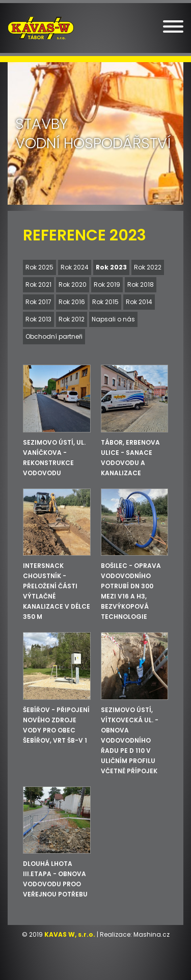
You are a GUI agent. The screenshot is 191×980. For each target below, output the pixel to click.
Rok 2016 (72, 302)
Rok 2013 (38, 319)
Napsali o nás (113, 319)
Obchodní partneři (54, 336)
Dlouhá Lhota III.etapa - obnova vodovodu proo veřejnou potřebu (55, 879)
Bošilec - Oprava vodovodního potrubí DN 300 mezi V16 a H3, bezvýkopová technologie (131, 591)
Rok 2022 (148, 267)
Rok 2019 (107, 284)
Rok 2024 (75, 267)
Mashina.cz (152, 934)
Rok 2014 (139, 302)
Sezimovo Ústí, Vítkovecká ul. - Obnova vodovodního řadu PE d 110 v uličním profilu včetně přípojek (130, 740)
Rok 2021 (38, 284)
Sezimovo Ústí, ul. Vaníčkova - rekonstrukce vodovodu (54, 458)
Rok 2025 (39, 267)
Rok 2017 (38, 302)
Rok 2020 (73, 284)
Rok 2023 (111, 267)
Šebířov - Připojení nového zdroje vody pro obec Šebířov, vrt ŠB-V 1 (56, 725)
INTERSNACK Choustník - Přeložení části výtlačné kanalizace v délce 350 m (57, 591)
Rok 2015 (105, 302)
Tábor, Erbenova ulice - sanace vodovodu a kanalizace (130, 458)
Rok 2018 (141, 284)
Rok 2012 (72, 319)
